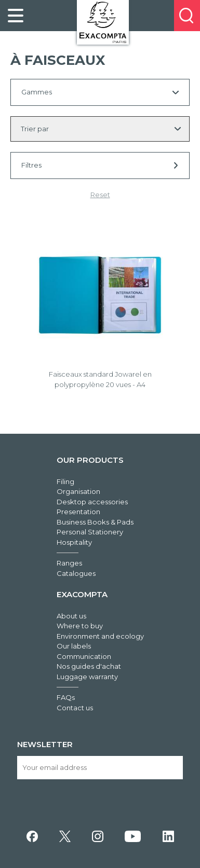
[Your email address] (100, 768)
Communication (84, 656)
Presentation (78, 512)
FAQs (66, 697)
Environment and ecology (100, 636)
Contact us (75, 708)
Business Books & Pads (95, 522)
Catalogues (76, 573)
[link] (16, 16)
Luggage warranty (87, 677)
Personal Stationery (90, 532)
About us (71, 616)
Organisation (78, 491)
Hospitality (74, 542)
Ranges (69, 563)
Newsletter (45, 744)
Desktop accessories (92, 502)
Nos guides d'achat (89, 666)
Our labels (74, 646)
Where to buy (80, 626)
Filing (65, 481)
